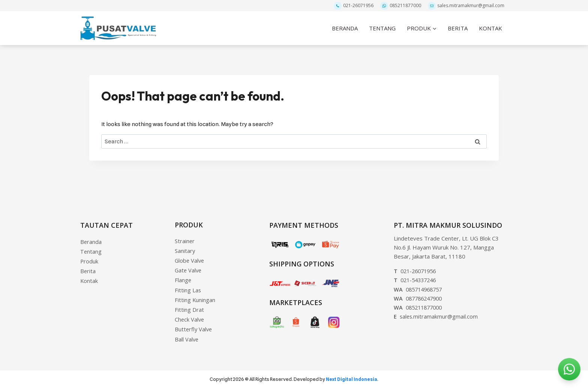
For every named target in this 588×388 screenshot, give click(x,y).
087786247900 (420, 295)
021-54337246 (417, 277)
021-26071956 (354, 6)
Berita (88, 269)
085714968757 (420, 286)
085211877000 (401, 6)
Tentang (91, 249)
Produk (89, 259)
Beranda (91, 239)
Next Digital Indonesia (352, 379)
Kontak (89, 279)
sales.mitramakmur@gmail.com (466, 6)
